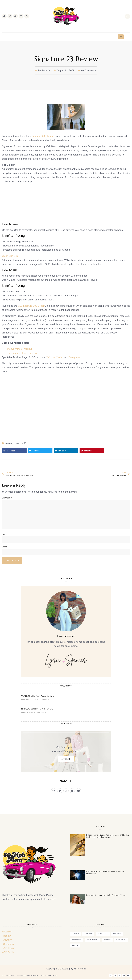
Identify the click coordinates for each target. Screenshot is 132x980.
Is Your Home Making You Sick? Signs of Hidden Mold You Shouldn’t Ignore (108, 837)
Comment (7, 498)
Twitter (60, 357)
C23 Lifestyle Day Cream (32, 306)
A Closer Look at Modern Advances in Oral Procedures (105, 873)
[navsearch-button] (127, 16)
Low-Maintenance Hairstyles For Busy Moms (106, 896)
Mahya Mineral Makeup (20, 349)
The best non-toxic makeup (22, 353)
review (9, 443)
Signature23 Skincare (43, 136)
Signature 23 (20, 443)
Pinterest (50, 357)
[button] (14, 451)
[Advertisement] (66, 204)
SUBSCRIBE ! (66, 760)
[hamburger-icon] (121, 37)
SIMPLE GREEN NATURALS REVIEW (37, 710)
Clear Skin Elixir (11, 256)
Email (5, 548)
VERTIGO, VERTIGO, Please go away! (38, 697)
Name (5, 535)
